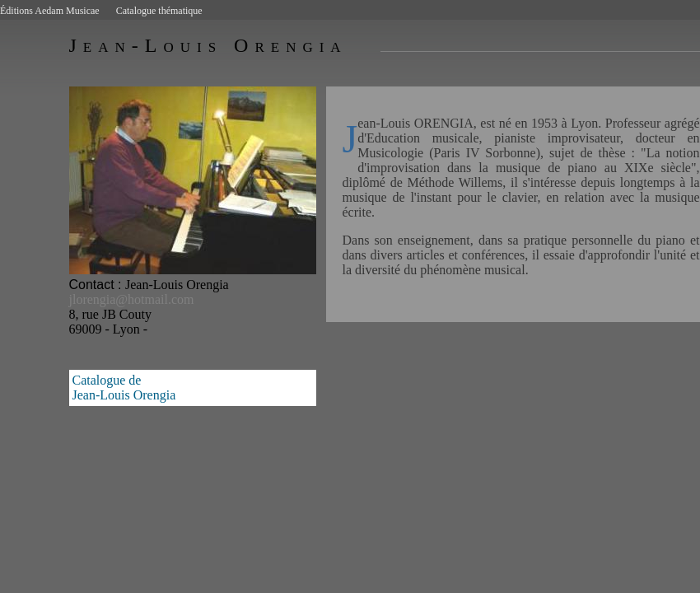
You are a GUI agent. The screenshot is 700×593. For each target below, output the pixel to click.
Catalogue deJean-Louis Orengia (124, 388)
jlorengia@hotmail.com (132, 299)
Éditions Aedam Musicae (50, 11)
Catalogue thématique (159, 11)
